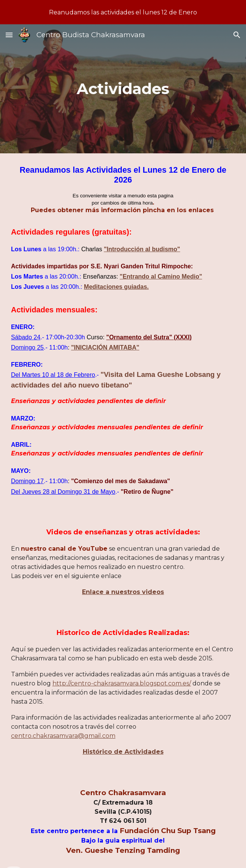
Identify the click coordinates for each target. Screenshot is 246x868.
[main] (123, 89)
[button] (9, 35)
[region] (123, 12)
